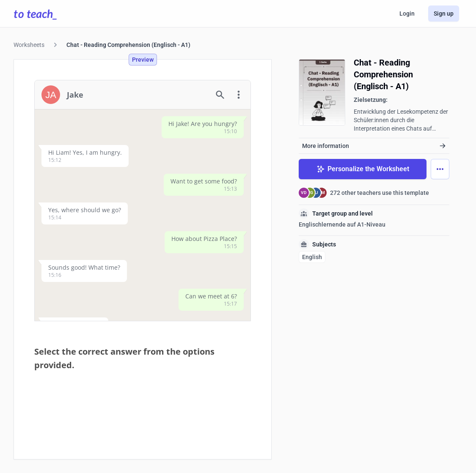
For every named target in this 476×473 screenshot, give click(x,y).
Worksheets (29, 45)
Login (407, 14)
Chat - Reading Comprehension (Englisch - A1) (128, 45)
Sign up (444, 14)
